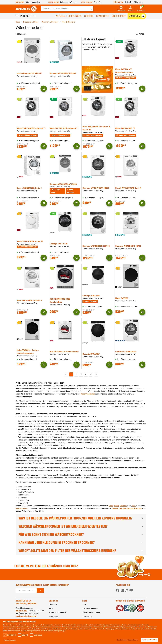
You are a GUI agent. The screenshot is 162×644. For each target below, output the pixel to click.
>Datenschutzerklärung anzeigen (54, 631)
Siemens (123, 506)
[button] (10, 640)
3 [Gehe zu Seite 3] (81, 374)
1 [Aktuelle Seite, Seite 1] (71, 374)
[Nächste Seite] (96, 374)
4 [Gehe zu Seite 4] (86, 374)
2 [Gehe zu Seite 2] (76, 374)
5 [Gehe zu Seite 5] (91, 374)
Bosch (116, 506)
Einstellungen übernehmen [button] (127, 640)
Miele (111, 506)
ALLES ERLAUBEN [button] (150, 640)
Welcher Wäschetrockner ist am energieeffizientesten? (81, 526)
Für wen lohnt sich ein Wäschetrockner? (81, 535)
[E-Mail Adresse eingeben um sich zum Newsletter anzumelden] (26, 590)
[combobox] (67, 9)
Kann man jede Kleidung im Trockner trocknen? (81, 543)
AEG (134, 506)
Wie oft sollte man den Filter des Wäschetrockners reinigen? (81, 551)
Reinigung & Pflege (31, 22)
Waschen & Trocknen (50, 22)
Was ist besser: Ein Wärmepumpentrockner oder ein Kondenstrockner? (81, 518)
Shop (18, 22)
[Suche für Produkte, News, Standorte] (66, 9)
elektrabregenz (22, 508)
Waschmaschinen (88, 394)
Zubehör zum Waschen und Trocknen (127, 508)
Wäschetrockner (68, 22)
